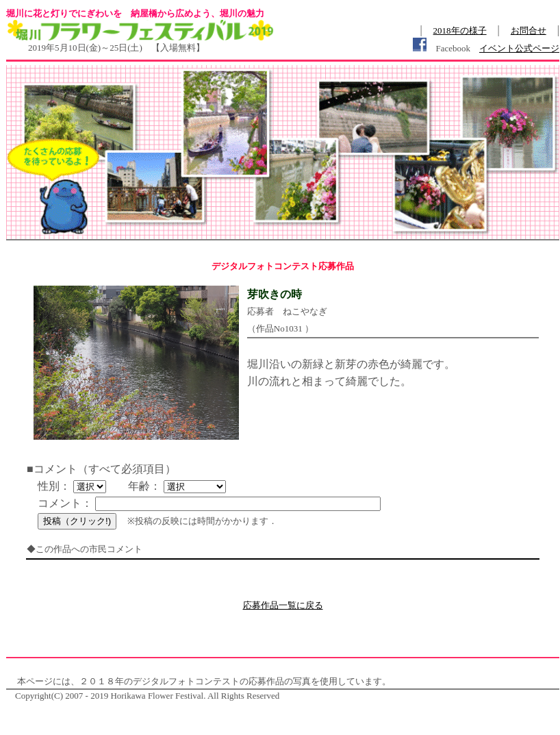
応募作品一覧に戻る (283, 605)
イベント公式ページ (519, 48)
